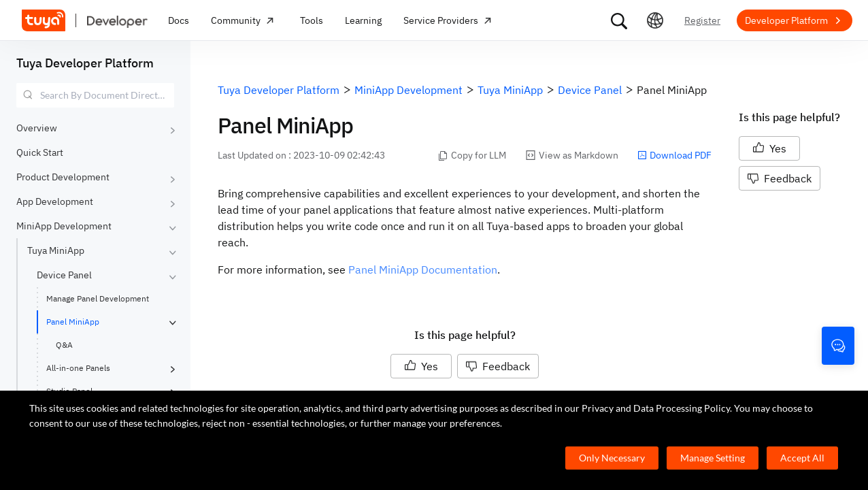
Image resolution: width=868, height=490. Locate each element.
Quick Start (40, 152)
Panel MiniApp (73, 322)
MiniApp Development (64, 226)
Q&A (64, 345)
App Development (55, 201)
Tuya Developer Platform (85, 63)
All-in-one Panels (78, 368)
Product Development (63, 177)
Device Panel (64, 275)
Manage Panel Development (98, 298)
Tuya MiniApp (56, 250)
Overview (37, 128)
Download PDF (674, 155)
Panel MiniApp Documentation (423, 269)
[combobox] (95, 95)
